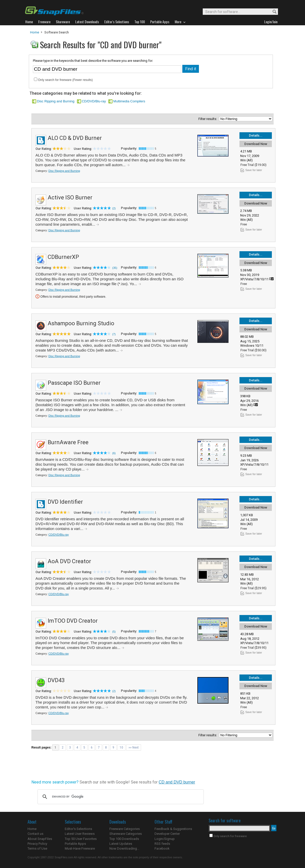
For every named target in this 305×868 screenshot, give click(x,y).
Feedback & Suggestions (173, 829)
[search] (120, 797)
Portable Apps (75, 844)
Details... (256, 135)
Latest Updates (121, 844)
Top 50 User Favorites (81, 839)
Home (35, 32)
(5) (114, 632)
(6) (114, 453)
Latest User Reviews (80, 834)
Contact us (35, 834)
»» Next (134, 748)
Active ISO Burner (70, 197)
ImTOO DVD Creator (73, 621)
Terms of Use (37, 848)
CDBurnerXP (63, 257)
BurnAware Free (68, 442)
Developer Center (167, 834)
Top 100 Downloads (124, 839)
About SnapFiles (40, 839)
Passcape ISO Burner (74, 383)
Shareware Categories (126, 834)
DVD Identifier (65, 502)
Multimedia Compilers (129, 101)
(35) (115, 268)
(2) (114, 208)
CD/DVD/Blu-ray (94, 101)
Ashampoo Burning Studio (81, 323)
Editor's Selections (78, 829)
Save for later (254, 170)
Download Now (256, 144)
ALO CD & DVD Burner (75, 138)
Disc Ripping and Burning (56, 101)
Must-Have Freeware (80, 848)
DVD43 (56, 680)
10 (121, 748)
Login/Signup (165, 839)
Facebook (162, 848)
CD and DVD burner (177, 782)
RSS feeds (162, 844)
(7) (114, 334)
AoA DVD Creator (69, 561)
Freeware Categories (125, 829)
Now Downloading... (124, 848)
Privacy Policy (37, 844)
